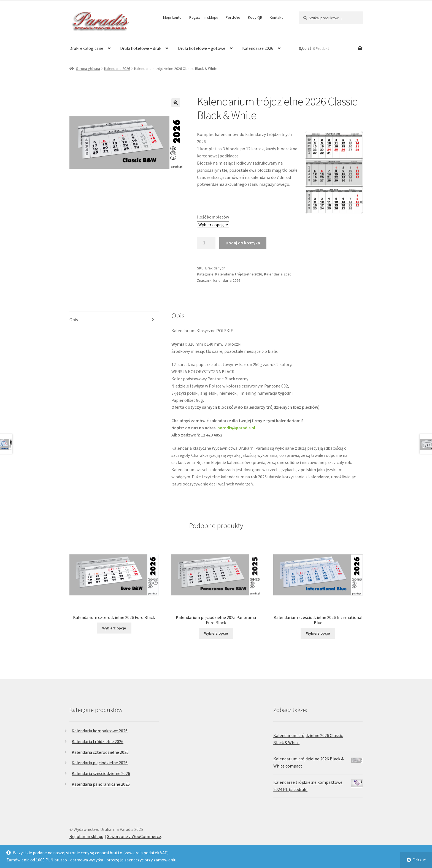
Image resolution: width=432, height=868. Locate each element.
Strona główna (88, 69)
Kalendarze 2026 (258, 48)
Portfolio (233, 17)
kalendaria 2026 (227, 280)
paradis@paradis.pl (236, 428)
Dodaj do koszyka (243, 243)
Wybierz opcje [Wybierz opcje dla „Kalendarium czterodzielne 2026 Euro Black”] (114, 628)
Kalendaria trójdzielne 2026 (239, 274)
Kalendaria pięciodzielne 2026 (100, 763)
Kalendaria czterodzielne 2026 (100, 752)
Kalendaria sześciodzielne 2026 (101, 773)
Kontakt (276, 17)
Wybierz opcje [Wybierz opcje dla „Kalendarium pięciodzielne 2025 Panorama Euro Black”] (216, 633)
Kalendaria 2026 (117, 69)
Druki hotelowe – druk (141, 48)
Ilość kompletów (213, 217)
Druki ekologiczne (86, 48)
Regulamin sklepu (204, 17)
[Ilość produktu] (206, 243)
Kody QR (255, 17)
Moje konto (172, 17)
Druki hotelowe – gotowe (202, 48)
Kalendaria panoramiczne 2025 (101, 784)
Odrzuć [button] (419, 860)
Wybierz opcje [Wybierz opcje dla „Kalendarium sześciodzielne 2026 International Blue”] (318, 633)
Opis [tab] (74, 320)
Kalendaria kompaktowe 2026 (100, 731)
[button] (176, 103)
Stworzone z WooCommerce (134, 836)
